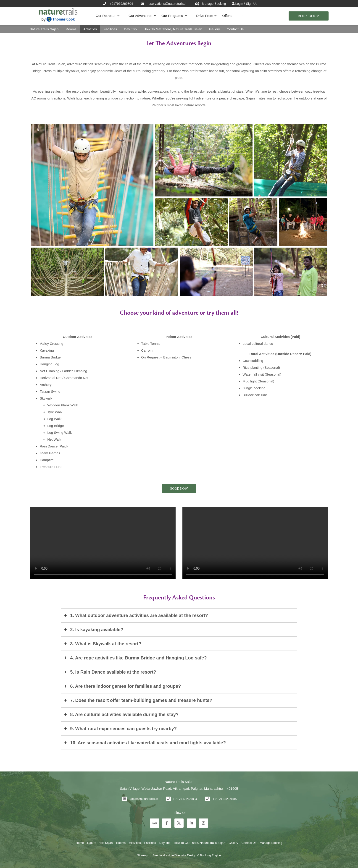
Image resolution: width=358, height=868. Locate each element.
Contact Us (235, 29)
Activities (90, 29)
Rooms (71, 29)
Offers (227, 16)
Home (80, 843)
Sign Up (252, 4)
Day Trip (130, 29)
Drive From (205, 16)
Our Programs (174, 16)
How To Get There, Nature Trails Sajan (173, 29)
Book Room (308, 16)
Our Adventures (140, 16)
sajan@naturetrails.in (144, 799)
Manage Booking (271, 843)
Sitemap (142, 855)
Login (240, 4)
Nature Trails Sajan (44, 29)
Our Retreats (108, 16)
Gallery (215, 29)
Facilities (110, 29)
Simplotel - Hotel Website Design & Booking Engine (187, 855)
